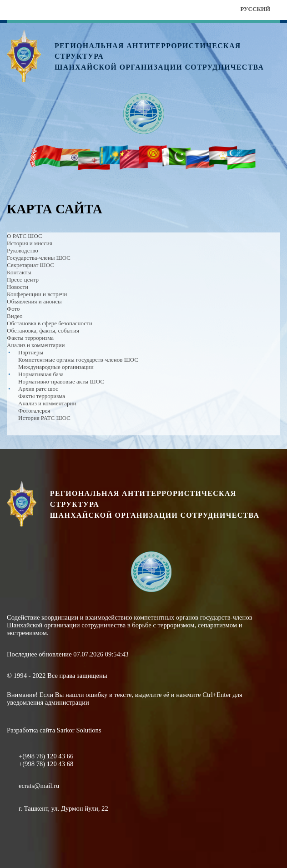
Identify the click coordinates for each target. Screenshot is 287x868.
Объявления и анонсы (34, 301)
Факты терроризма (30, 338)
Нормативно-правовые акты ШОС (61, 381)
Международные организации (56, 367)
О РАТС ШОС (25, 236)
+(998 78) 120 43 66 (46, 756)
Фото (13, 309)
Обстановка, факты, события (43, 331)
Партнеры (31, 352)
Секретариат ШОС (30, 265)
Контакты (19, 272)
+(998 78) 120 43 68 (46, 764)
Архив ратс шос (38, 389)
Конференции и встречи (37, 294)
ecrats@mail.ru (39, 786)
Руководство (23, 250)
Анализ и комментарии (36, 345)
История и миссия (30, 243)
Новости (18, 287)
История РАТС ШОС (44, 418)
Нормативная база (41, 374)
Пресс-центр (23, 280)
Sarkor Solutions (79, 730)
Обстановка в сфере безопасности (50, 323)
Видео (15, 316)
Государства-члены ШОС (39, 258)
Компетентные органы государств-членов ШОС (78, 360)
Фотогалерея (34, 411)
